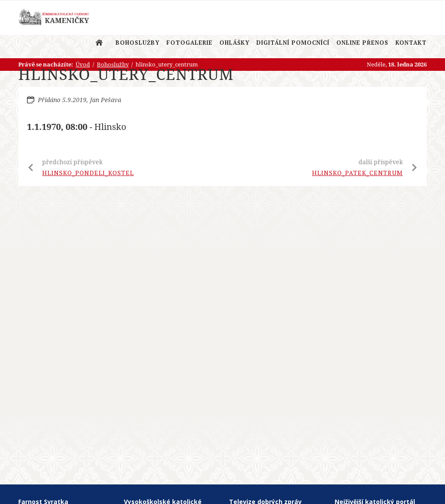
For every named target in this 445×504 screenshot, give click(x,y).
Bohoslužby (138, 43)
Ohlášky (234, 43)
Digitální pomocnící (293, 43)
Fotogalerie (189, 43)
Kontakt (411, 43)
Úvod (99, 43)
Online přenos (362, 43)
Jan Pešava (106, 100)
